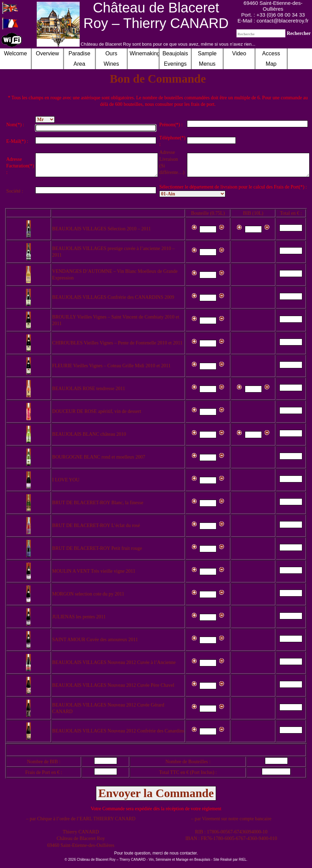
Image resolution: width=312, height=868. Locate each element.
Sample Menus (207, 59)
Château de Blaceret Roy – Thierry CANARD (156, 15)
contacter (188, 853)
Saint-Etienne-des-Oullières (281, 6)
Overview (48, 53)
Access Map (271, 59)
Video (239, 53)
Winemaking (144, 53)
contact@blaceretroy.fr (283, 21)
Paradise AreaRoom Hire (79, 64)
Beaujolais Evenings (175, 59)
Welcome (15, 53)
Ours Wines (111, 59)
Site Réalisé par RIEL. (230, 860)
